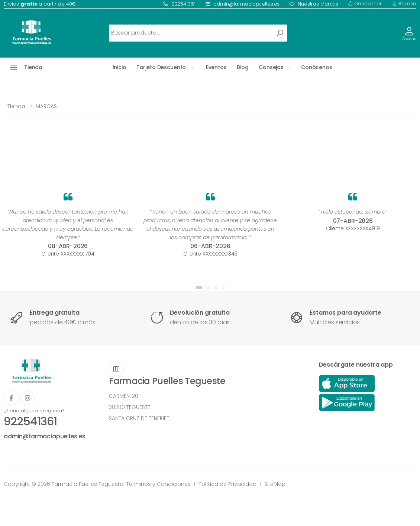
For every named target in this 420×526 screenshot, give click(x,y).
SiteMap (275, 484)
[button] (199, 288)
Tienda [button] (33, 67)
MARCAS (46, 106)
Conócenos (365, 4)
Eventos (216, 67)
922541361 (179, 4)
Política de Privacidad (227, 484)
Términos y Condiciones (159, 484)
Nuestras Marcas (314, 4)
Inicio (119, 67)
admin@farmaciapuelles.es (243, 4)
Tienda (16, 106)
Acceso (404, 4)
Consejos (271, 67)
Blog (243, 67)
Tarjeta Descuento (161, 67)
